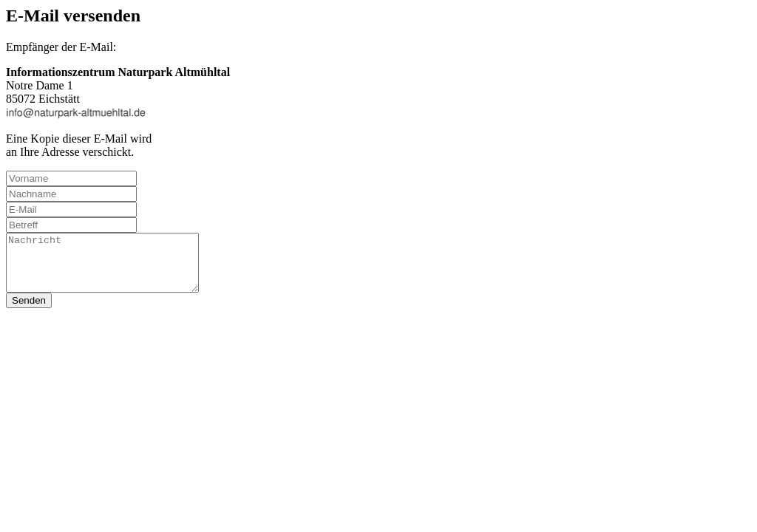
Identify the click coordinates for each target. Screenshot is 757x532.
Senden (29, 311)
